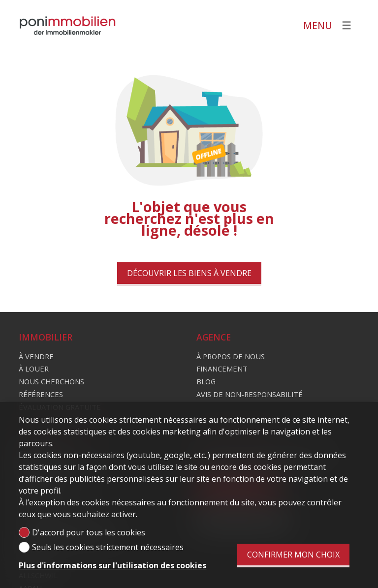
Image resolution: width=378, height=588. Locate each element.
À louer (34, 369)
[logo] (68, 26)
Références (41, 394)
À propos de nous (231, 356)
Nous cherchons (51, 381)
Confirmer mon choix (293, 555)
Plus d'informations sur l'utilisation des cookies (112, 565)
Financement (222, 369)
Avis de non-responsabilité (250, 394)
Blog (206, 381)
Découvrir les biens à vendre (189, 273)
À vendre (36, 356)
